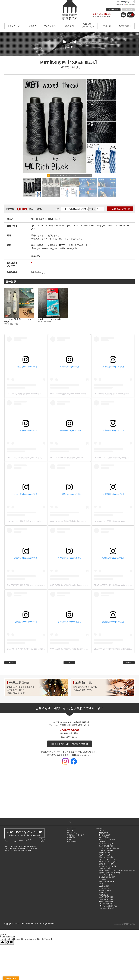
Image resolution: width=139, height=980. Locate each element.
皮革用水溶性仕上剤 (106, 899)
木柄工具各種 (103, 833)
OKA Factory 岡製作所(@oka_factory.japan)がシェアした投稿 (32, 394)
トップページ (14, 26)
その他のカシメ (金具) (106, 864)
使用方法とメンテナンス (88, 26)
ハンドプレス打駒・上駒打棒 (109, 848)
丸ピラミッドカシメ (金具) (108, 859)
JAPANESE (113, 10)
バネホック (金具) (105, 868)
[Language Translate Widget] (125, 2)
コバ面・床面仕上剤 (106, 897)
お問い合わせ (125, 26)
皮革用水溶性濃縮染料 (106, 902)
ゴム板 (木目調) (104, 886)
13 (84, 176)
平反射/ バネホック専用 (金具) (109, 873)
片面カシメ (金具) (105, 853)
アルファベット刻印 (106, 844)
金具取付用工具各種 (106, 846)
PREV (10, 663)
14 (87, 176)
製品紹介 (100, 828)
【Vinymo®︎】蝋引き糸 (107, 908)
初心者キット (103, 893)
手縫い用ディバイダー (106, 882)
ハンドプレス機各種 (106, 851)
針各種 (101, 884)
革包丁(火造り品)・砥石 (107, 877)
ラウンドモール (104, 888)
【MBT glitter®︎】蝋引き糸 (108, 906)
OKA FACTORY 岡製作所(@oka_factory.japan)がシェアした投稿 (76, 458)
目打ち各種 (103, 831)
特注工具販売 (103, 895)
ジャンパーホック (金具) (107, 866)
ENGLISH (128, 10)
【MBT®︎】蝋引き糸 (70, 67)
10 (75, 176)
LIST (69, 663)
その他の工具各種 (105, 890)
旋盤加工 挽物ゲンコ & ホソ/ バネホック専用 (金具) (117, 871)
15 (90, 176)
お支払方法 (71, 837)
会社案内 (32, 26)
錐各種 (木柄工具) (105, 835)
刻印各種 (102, 842)
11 (78, 176)
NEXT (129, 663)
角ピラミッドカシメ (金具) (108, 862)
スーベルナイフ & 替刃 (107, 839)
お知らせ (107, 26)
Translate (129, 5)
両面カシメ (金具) (105, 855)
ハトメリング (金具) (106, 875)
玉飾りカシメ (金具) (106, 857)
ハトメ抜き (103, 879)
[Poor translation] (10, 942)
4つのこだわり (51, 26)
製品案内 (69, 26)
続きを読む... (37, 256)
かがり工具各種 (104, 837)
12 (81, 176)
